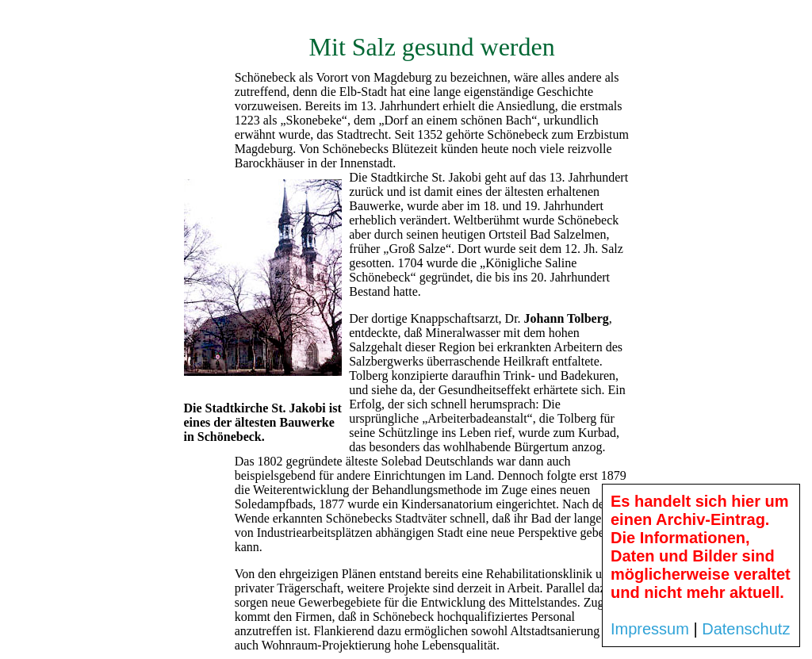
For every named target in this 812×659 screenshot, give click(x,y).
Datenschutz (746, 629)
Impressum (650, 629)
